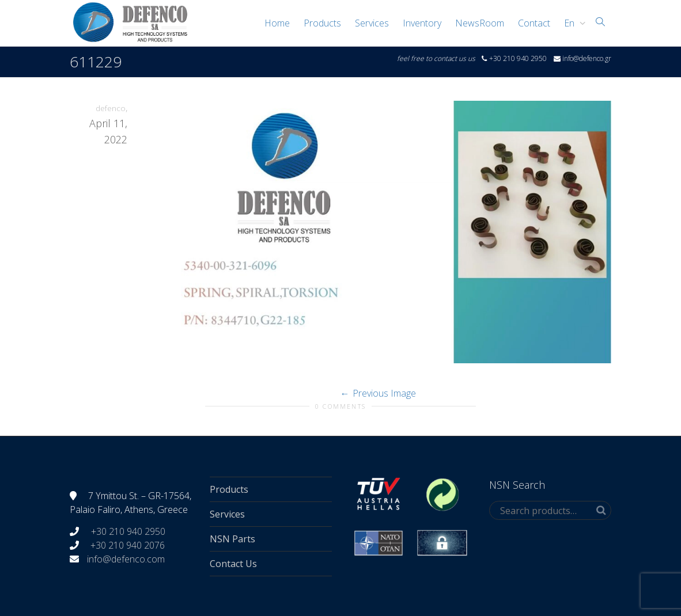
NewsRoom (480, 23)
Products (322, 23)
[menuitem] (572, 23)
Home (277, 23)
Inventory (422, 23)
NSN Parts (232, 539)
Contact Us (233, 564)
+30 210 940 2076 (128, 545)
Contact (534, 23)
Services (372, 23)
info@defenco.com (126, 559)
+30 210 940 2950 (127, 531)
